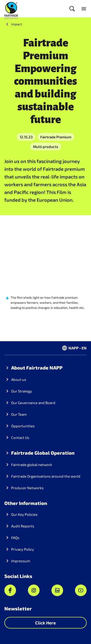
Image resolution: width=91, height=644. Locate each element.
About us (19, 379)
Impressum (21, 561)
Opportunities (23, 426)
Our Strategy (22, 391)
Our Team (19, 414)
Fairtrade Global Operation (43, 453)
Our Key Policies (24, 514)
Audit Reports (23, 526)
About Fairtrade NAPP (37, 368)
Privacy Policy (23, 549)
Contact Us (20, 437)
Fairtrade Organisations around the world (46, 476)
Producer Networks (27, 488)
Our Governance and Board (33, 403)
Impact (17, 24)
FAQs (15, 538)
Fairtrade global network (32, 465)
